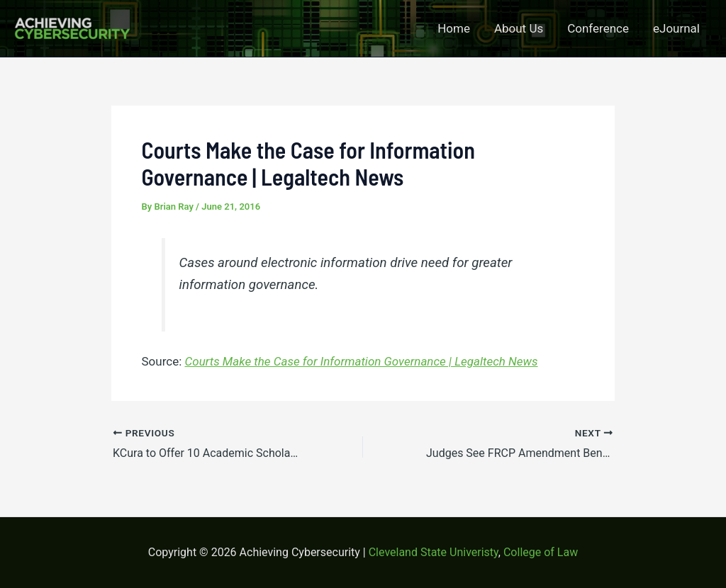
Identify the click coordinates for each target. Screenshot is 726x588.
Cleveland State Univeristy (434, 552)
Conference (598, 28)
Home (454, 28)
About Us (519, 28)
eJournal (676, 28)
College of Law (541, 552)
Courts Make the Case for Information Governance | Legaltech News (362, 361)
